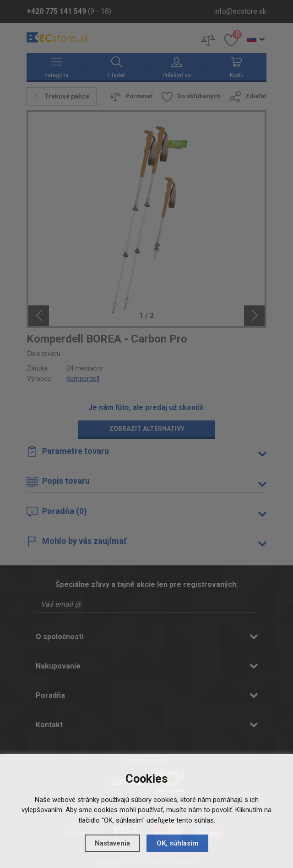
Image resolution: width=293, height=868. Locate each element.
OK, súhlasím (177, 843)
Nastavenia (112, 843)
